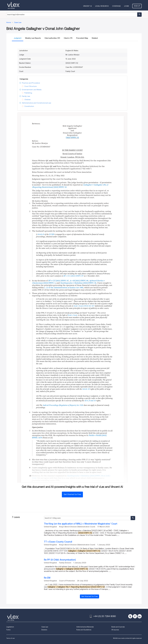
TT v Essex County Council (58, 542)
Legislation (10, 627)
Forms (8, 630)
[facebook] (135, 616)
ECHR (52, 234)
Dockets (44, 630)
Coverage (116, 6)
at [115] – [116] (71, 477)
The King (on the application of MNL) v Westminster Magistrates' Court (81, 524)
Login (126, 6)
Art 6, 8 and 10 (90, 401)
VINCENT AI (87, 6)
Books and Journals (118, 627)
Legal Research (102, 6)
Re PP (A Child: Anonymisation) (60, 560)
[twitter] (130, 616)
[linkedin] (140, 616)
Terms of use (10, 638)
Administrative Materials (85, 627)
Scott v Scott (72, 315)
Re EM (47, 578)
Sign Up (137, 6)
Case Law (45, 627)
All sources (115, 630)
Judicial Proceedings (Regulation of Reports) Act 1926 (63, 405)
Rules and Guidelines (84, 630)
